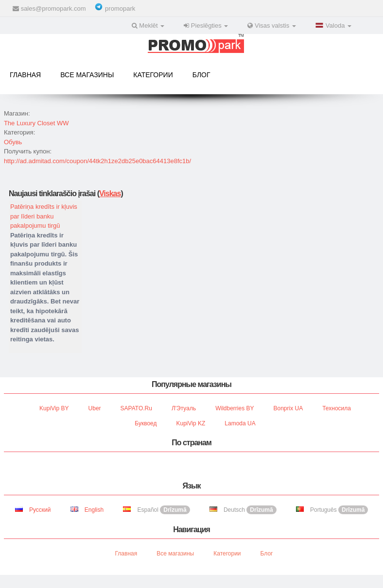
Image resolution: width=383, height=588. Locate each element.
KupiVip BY (54, 408)
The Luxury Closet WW (36, 123)
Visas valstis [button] (272, 25)
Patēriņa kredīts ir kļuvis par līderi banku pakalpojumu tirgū (44, 216)
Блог (201, 75)
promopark (120, 8)
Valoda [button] (333, 25)
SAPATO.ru (136, 408)
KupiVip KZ (191, 423)
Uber (95, 408)
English (87, 510)
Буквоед (146, 423)
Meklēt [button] (148, 25)
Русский (33, 510)
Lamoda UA (240, 423)
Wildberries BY (235, 408)
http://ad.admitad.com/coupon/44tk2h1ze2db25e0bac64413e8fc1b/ (97, 161)
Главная (25, 75)
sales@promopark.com (53, 8)
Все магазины (87, 75)
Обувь (13, 142)
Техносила (337, 408)
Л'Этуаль (184, 408)
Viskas (110, 193)
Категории (153, 75)
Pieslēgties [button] (206, 25)
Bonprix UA (288, 408)
